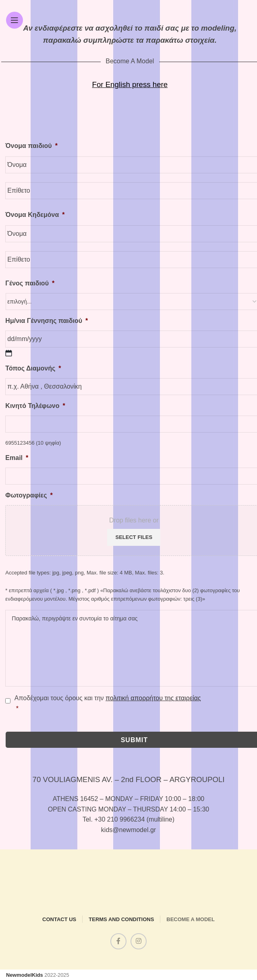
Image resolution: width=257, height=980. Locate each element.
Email (17, 458)
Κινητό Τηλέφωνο (35, 406)
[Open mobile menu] (15, 20)
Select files (134, 537)
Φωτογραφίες (29, 495)
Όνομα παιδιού (31, 146)
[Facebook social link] (118, 941)
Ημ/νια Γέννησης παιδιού (47, 321)
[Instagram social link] (139, 941)
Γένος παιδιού (30, 283)
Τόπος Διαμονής (33, 368)
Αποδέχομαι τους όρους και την (108, 704)
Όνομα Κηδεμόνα (35, 215)
